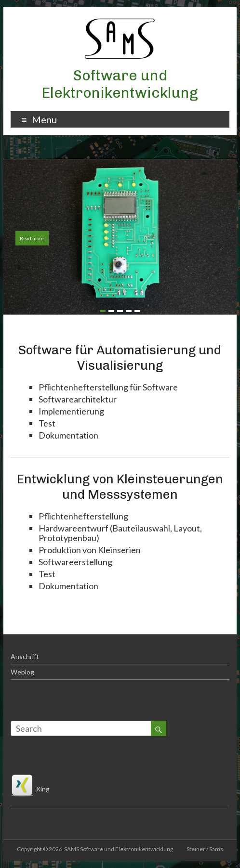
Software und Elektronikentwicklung (120, 84)
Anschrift (25, 656)
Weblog (22, 672)
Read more (32, 238)
